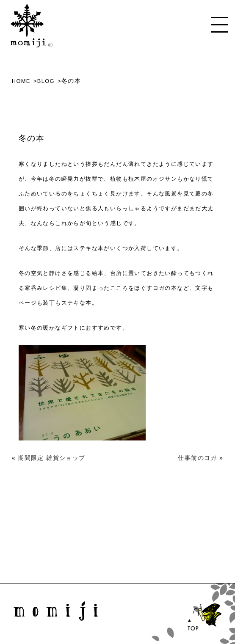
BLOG (46, 81)
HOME (21, 81)
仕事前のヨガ (197, 458)
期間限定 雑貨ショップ (51, 458)
